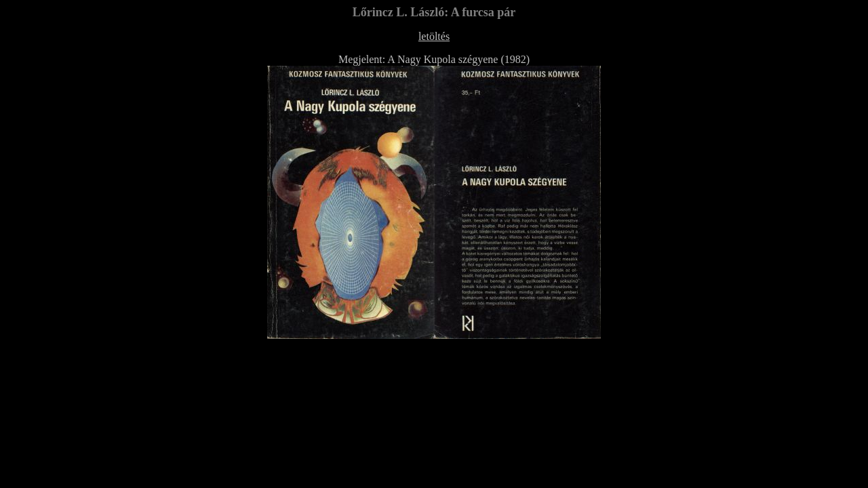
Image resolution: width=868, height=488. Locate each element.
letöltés (434, 36)
